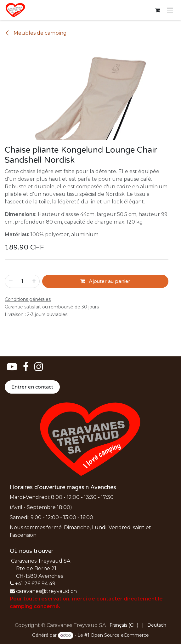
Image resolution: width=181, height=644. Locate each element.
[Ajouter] (34, 281)
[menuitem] (124, 625)
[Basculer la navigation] (170, 10)
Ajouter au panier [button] (105, 281)
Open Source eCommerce (120, 635)
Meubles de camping (36, 33)
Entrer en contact (32, 387)
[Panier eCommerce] (157, 10)
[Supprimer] (10, 281)
